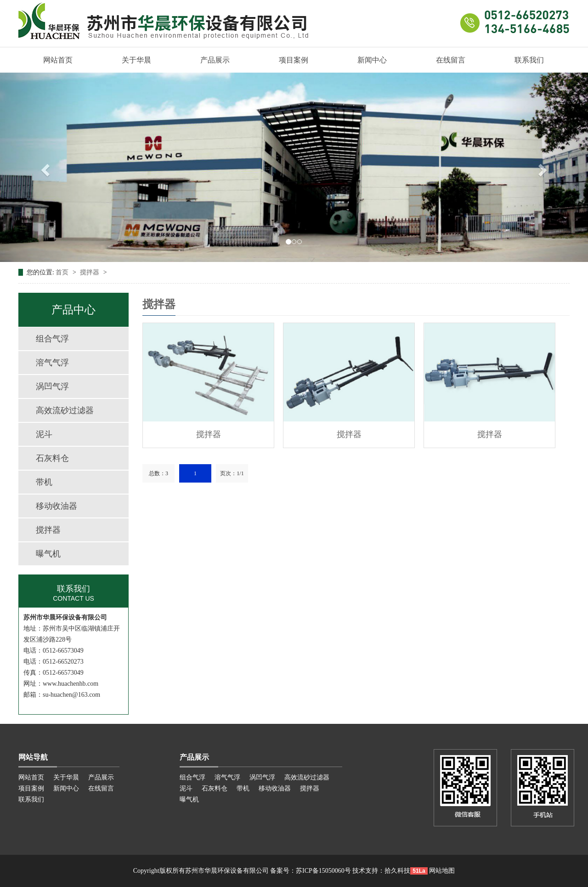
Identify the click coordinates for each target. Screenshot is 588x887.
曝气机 (48, 554)
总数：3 (158, 473)
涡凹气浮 (52, 387)
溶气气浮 (52, 363)
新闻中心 (372, 60)
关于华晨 (136, 60)
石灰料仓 (52, 458)
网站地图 (442, 871)
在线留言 (451, 60)
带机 (44, 482)
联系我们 (529, 60)
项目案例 (294, 60)
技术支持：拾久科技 (381, 871)
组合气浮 (52, 339)
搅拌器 (90, 272)
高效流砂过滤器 (65, 410)
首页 (63, 272)
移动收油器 (57, 506)
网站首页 (58, 60)
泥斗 (44, 434)
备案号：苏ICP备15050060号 (311, 871)
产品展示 (215, 60)
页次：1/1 (232, 473)
